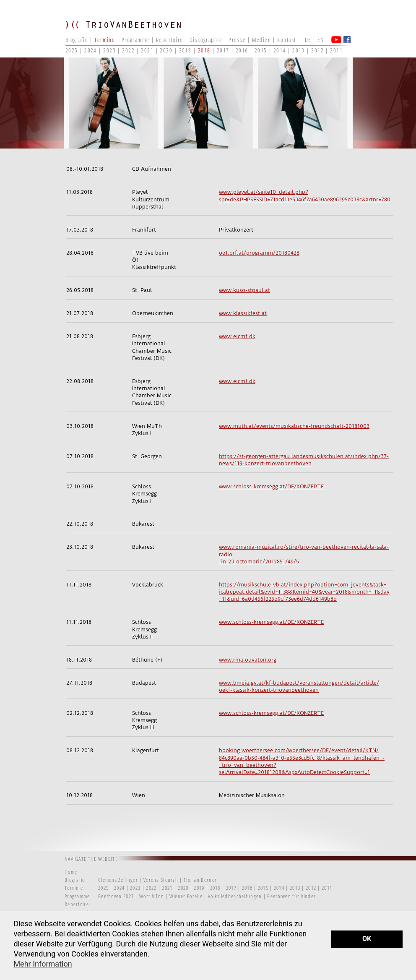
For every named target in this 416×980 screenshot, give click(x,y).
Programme (136, 40)
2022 (128, 50)
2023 (109, 50)
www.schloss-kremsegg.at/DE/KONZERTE (271, 486)
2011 (336, 50)
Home (71, 872)
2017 (223, 50)
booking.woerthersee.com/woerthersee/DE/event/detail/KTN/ (299, 750)
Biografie (77, 40)
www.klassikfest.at (243, 313)
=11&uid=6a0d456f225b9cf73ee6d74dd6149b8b (278, 599)
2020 (166, 50)
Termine (105, 40)
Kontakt (286, 40)
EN (321, 40)
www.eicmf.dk (237, 336)
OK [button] (367, 939)
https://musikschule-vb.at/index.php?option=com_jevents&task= (303, 585)
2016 (242, 50)
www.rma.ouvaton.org (248, 660)
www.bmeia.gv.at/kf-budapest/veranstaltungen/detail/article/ (299, 683)
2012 (317, 50)
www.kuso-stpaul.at (244, 290)
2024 (91, 50)
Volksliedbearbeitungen (236, 896)
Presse (237, 40)
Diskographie (206, 40)
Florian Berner (200, 880)
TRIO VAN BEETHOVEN (128, 31)
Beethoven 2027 (116, 896)
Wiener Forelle (186, 896)
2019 (185, 50)
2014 (280, 50)
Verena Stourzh (161, 880)
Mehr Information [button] (43, 964)
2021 (147, 50)
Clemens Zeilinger (118, 880)
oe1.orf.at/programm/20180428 (259, 253)
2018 (204, 50)
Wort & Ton (152, 896)
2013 (299, 50)
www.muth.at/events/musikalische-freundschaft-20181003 (294, 426)
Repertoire (169, 40)
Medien (261, 40)
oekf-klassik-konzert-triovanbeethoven (269, 690)
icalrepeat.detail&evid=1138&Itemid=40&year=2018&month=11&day (304, 592)
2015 (261, 50)
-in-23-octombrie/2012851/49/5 (259, 562)
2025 (72, 50)
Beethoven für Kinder (291, 896)
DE (308, 40)
